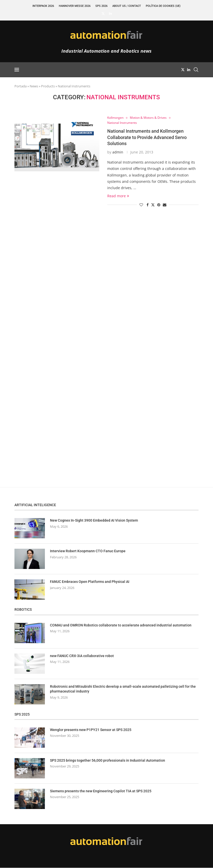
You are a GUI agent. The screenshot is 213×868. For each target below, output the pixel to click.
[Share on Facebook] (148, 205)
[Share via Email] (165, 205)
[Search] (196, 70)
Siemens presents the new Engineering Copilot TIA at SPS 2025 (101, 791)
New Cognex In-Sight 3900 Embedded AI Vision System (94, 521)
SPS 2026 (101, 6)
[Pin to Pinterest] (159, 205)
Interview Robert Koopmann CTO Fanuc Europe (88, 551)
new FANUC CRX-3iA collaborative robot (82, 656)
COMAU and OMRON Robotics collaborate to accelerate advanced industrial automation (121, 625)
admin (118, 152)
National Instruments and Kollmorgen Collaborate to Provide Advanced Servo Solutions (147, 138)
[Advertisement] (52, 309)
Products (48, 86)
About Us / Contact (127, 6)
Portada (21, 86)
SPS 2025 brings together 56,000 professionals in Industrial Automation (108, 761)
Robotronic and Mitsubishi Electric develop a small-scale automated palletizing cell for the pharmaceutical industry (123, 689)
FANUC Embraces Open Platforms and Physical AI (90, 582)
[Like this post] (141, 205)
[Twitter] (103, 13)
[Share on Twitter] (153, 205)
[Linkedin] (110, 13)
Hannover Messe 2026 (75, 6)
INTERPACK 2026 (43, 6)
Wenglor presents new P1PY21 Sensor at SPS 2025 (91, 730)
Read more (118, 196)
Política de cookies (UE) (163, 6)
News (34, 86)
